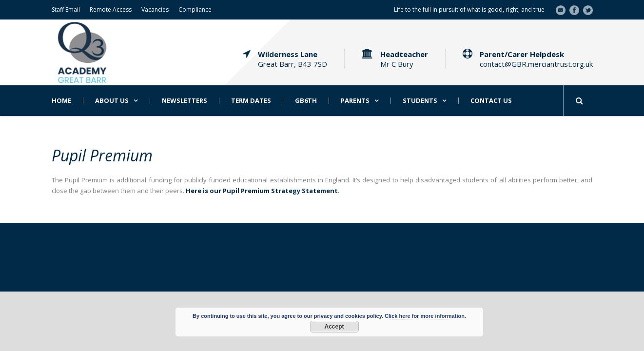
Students (420, 101)
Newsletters (185, 101)
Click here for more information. (425, 316)
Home (61, 101)
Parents (355, 101)
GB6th (306, 101)
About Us (112, 101)
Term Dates (251, 101)
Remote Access (111, 10)
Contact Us (491, 101)
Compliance (195, 10)
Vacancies (155, 10)
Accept (334, 327)
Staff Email (66, 10)
